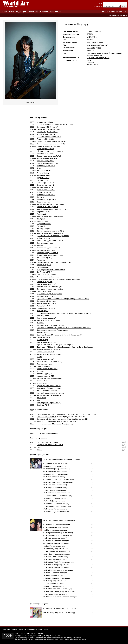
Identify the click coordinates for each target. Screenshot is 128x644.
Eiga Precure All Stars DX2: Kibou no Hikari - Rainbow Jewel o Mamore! (64, 328)
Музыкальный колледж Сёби (98, 58)
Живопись (44, 12)
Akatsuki (49, 549)
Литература (33, 12)
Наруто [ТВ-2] (42, 381)
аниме (56, 639)
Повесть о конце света (45, 161)
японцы (90, 55)
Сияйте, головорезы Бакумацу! (49, 146)
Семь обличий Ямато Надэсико (49, 388)
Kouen (49, 477)
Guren (49, 485)
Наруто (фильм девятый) (46, 284)
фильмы (37, 639)
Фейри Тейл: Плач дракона (47, 207)
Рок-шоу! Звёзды (43, 173)
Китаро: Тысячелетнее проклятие (50, 445)
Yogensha (50, 469)
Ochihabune (51, 506)
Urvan (39, 168)
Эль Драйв (41, 219)
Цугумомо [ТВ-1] (43, 212)
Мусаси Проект (93, 64)
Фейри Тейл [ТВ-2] (44, 265)
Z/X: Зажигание (43, 267)
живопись (75, 639)
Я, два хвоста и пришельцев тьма (50, 255)
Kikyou (49, 530)
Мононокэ (40, 371)
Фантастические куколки (46, 274)
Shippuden (50, 525)
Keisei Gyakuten (52, 591)
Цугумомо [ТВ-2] (43, 178)
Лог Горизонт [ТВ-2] (44, 258)
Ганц (38, 400)
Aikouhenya (51, 551)
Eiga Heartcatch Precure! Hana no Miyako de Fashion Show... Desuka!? (64, 313)
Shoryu (49, 463)
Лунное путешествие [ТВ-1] (47, 158)
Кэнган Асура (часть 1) (46, 185)
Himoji (49, 488)
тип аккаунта (114, 15)
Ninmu (49, 538)
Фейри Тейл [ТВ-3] (44, 192)
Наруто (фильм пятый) (46, 359)
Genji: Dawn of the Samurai (47, 433)
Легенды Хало (42, 332)
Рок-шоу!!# (41, 226)
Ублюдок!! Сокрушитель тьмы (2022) (51, 151)
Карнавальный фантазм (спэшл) (49, 294)
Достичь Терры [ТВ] (44, 374)
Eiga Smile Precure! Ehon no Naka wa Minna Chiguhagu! (58, 279)
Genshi (49, 501)
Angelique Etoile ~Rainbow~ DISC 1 (57, 608)
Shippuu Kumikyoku (54, 597)
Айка (39, 424)
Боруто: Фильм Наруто (46, 243)
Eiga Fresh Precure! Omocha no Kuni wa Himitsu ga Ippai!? (59, 335)
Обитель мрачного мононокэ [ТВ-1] (50, 231)
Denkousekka (51, 535)
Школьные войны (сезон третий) (49, 362)
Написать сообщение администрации (34, 629)
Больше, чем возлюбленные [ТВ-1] (50, 233)
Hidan (49, 471)
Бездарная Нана (43, 175)
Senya (49, 498)
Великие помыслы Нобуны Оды (49, 287)
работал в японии (114, 53)
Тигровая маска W (44, 224)
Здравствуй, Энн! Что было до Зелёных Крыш (55, 345)
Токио (94, 42)
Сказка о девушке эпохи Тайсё (49, 156)
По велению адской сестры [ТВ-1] (50, 248)
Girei (48, 490)
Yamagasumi (51, 496)
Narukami (50, 509)
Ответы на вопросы (10, 629)
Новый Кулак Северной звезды (49, 403)
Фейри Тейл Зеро (43, 238)
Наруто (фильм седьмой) (46, 318)
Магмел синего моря (45, 187)
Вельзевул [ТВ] (43, 311)
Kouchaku (50, 578)
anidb (93, 48)
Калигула (40, 197)
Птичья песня (42, 383)
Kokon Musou (52, 565)
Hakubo (49, 559)
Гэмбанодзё (41, 214)
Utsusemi (50, 541)
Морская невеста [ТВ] (45, 376)
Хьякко (39, 357)
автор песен (102, 53)
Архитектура (56, 12)
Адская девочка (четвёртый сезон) (50, 204)
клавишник (98, 55)
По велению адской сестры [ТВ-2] (50, 241)
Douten (49, 527)
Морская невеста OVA (45, 352)
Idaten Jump (41, 398)
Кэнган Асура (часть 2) (46, 183)
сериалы (44, 639)
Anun (48, 575)
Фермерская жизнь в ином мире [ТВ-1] (52, 141)
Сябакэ (39, 450)
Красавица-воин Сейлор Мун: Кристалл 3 (53, 236)
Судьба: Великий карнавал (47, 163)
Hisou (48, 581)
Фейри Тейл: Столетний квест (48, 129)
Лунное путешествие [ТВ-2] (47, 134)
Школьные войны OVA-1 (46, 296)
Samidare (50, 512)
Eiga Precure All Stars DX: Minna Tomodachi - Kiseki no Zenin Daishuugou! (65, 347)
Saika (48, 466)
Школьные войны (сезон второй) (49, 378)
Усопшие (40, 323)
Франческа (41, 260)
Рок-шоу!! (40, 245)
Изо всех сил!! (42, 221)
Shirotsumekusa (52, 479)
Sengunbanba (52, 533)
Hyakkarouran (52, 570)
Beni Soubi (50, 493)
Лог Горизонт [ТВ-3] (44, 170)
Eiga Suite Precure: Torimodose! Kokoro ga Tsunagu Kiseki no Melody (63, 299)
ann (88, 48)
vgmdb (98, 48)
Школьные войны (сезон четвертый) (51, 325)
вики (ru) (98, 45)
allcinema (90, 50)
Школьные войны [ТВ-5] (46, 190)
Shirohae (50, 504)
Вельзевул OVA (43, 316)
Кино (5, 12)
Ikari (48, 546)
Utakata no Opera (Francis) (54, 613)
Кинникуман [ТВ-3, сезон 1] (47, 132)
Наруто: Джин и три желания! (48, 320)
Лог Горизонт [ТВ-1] (44, 272)
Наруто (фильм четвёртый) (47, 369)
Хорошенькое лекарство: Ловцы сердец (52, 330)
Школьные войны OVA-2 (46, 250)
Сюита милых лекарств (46, 308)
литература (68, 639)
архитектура (82, 639)
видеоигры (50, 639)
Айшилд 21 (41, 421)
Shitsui (49, 573)
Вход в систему (108, 12)
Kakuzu (49, 474)
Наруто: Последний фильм (47, 253)
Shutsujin (50, 543)
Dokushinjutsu (52, 482)
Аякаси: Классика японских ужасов (50, 393)
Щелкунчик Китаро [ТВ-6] (46, 199)
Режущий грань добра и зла (48, 277)
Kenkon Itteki (51, 589)
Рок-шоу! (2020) (43, 180)
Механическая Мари (45, 122)
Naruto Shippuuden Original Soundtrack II (59, 459)
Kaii (48, 586)
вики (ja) (105, 45)
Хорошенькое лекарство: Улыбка (50, 289)
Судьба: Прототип (44, 291)
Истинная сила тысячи (46, 154)
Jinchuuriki (50, 554)
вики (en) (90, 45)
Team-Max (91, 62)
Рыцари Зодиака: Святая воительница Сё (53, 414)
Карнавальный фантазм (46, 301)
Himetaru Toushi (52, 562)
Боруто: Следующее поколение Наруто (52, 209)
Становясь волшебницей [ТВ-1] (49, 137)
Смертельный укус (44, 202)
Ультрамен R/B (42, 442)
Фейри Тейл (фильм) (45, 282)
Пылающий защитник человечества (51, 270)
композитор (91, 53)
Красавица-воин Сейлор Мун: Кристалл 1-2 (54, 262)
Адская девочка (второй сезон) (49, 386)
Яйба (89, 60)
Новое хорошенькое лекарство (49, 349)
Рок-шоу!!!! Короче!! (44, 229)
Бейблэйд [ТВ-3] (43, 405)
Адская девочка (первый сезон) (49, 395)
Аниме (11, 12)
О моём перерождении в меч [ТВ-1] (51, 144)
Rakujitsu (50, 567)
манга (61, 639)
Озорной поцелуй (43, 366)
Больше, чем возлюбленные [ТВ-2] (50, 216)
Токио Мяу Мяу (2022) (45, 149)
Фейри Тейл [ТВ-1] (44, 337)
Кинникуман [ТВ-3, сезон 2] (47, 127)
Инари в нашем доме (45, 364)
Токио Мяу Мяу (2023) (45, 139)
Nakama (49, 594)
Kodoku (49, 557)
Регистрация (122, 12)
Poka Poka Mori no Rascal (47, 391)
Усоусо (39, 447)
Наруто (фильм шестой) (46, 342)
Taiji (48, 583)
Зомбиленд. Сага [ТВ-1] (46, 195)
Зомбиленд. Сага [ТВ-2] (46, 166)
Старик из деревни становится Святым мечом (55, 125)
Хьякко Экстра (42, 340)
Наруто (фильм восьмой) (46, 303)
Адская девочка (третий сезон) (49, 354)
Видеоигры (21, 12)
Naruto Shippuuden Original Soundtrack (58, 520)
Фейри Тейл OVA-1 (44, 306)
